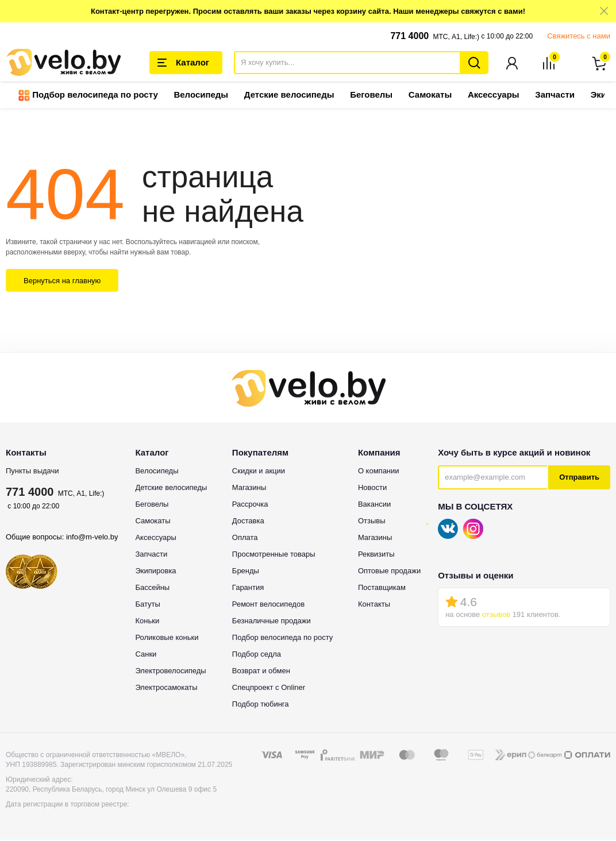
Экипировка (155, 571)
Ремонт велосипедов (268, 605)
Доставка (248, 521)
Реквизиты (376, 555)
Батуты (147, 605)
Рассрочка (250, 505)
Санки (146, 655)
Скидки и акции (259, 471)
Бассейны (152, 588)
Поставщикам (382, 588)
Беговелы (371, 96)
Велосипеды (201, 96)
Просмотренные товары (274, 555)
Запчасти (555, 96)
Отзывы (372, 521)
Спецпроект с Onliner (269, 688)
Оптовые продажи (389, 571)
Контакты (374, 605)
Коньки (147, 621)
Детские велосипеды (289, 96)
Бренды (246, 571)
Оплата (245, 538)
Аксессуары (494, 96)
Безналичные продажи (272, 621)
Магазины (249, 488)
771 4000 (409, 36)
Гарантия (248, 588)
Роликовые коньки (167, 638)
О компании (379, 471)
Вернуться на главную (62, 282)
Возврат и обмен (261, 671)
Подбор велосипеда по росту (88, 97)
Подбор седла (257, 655)
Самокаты (430, 96)
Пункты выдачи (32, 471)
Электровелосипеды (170, 671)
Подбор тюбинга (261, 705)
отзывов (496, 616)
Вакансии (374, 505)
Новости (372, 488)
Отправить (579, 478)
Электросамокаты (166, 688)
